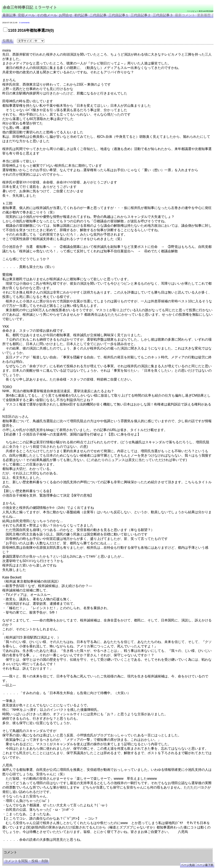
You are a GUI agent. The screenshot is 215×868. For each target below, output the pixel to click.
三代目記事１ (119, 15)
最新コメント (185, 15)
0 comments (24, 23)
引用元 (8, 41)
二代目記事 (98, 15)
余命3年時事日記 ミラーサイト (73, 847)
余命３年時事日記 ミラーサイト (45, 847)
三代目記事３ (163, 15)
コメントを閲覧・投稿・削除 (26, 861)
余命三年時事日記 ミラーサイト (30, 7)
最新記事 (9, 15)
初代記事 (81, 15)
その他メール (47, 15)
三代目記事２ (141, 15)
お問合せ (66, 15)
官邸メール (26, 15)
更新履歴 (204, 15)
